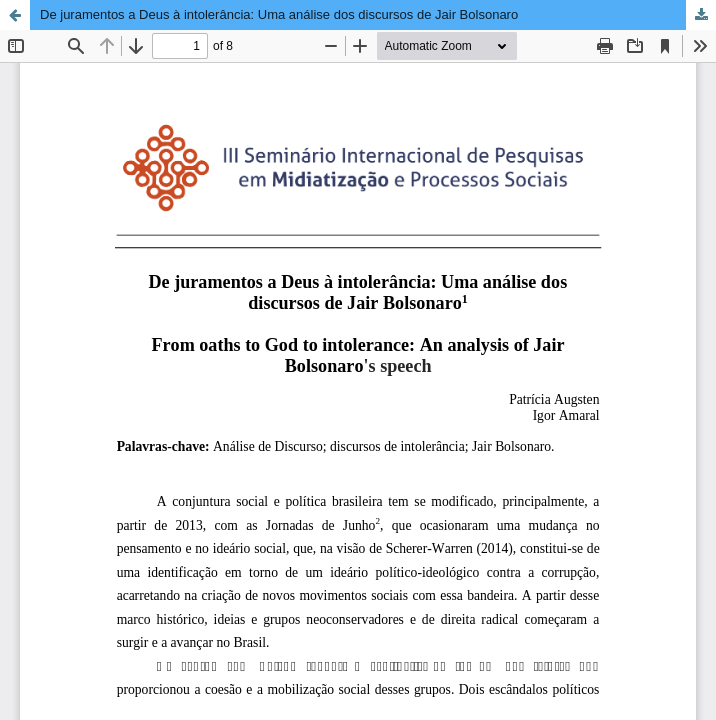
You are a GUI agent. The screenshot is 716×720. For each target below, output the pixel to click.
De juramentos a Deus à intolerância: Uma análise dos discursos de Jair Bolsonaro (279, 14)
